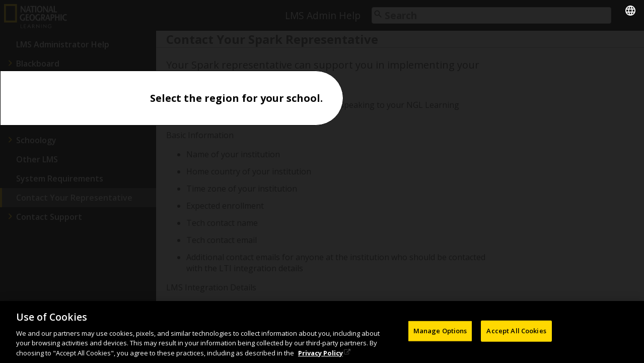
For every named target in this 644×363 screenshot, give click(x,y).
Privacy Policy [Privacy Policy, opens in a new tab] (320, 354)
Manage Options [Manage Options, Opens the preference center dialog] (440, 333)
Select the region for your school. (236, 98)
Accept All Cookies (516, 333)
